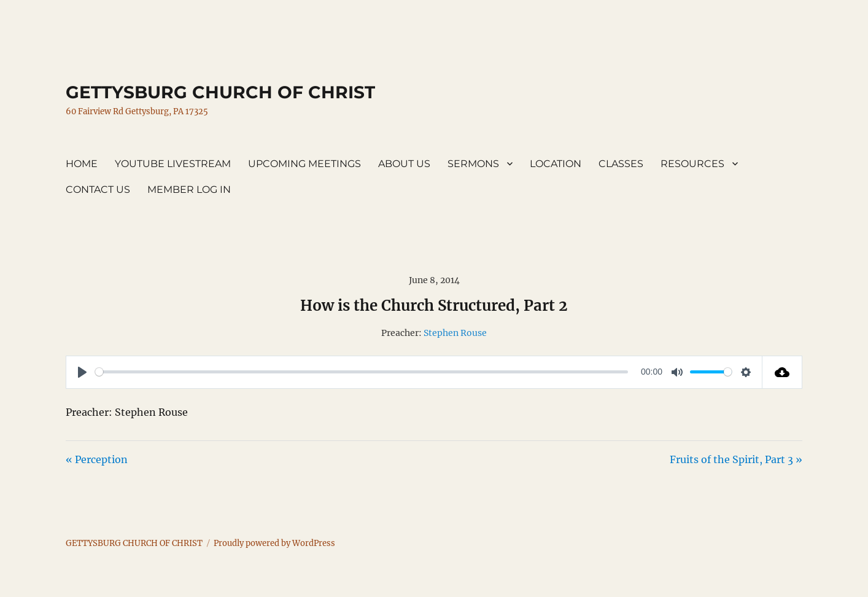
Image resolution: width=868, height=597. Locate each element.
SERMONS (473, 164)
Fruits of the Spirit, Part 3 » (736, 459)
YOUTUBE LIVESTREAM (173, 164)
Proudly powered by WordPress (274, 543)
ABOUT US (404, 164)
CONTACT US (98, 189)
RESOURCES (692, 164)
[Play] (82, 372)
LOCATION (556, 164)
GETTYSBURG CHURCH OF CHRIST (220, 92)
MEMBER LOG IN (189, 189)
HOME (82, 164)
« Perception (97, 459)
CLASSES (621, 164)
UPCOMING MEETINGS (304, 164)
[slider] (362, 372)
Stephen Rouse (455, 333)
